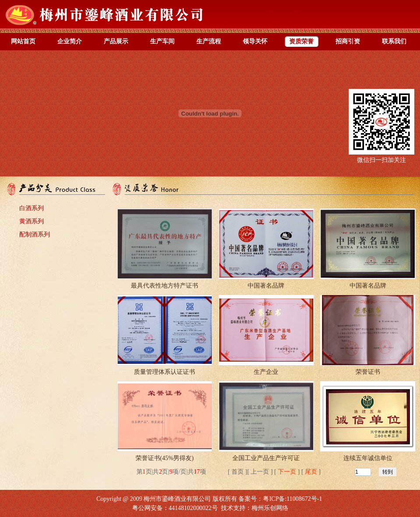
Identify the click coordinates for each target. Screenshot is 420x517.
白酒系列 (31, 208)
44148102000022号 (193, 508)
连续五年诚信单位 (368, 458)
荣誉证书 (368, 372)
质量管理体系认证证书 (164, 372)
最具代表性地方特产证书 (164, 286)
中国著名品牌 (266, 286)
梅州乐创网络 (270, 508)
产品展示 (116, 41)
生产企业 (266, 372)
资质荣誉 (301, 41)
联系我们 (394, 41)
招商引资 (348, 41)
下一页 (287, 472)
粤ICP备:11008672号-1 (292, 499)
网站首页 (23, 41)
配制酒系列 (35, 234)
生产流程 (209, 41)
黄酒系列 (31, 221)
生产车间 (162, 41)
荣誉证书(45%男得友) (165, 458)
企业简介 (70, 41)
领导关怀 (255, 41)
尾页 (311, 472)
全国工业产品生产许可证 (266, 458)
